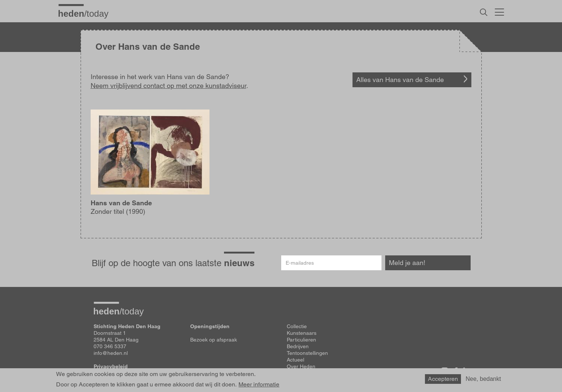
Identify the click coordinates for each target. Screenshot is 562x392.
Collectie (297, 326)
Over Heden (301, 366)
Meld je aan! (407, 263)
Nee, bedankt (483, 379)
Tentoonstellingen (307, 353)
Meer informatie (259, 385)
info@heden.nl (111, 353)
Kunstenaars (302, 333)
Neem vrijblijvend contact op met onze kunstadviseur (168, 86)
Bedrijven (298, 346)
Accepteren (443, 379)
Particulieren (301, 340)
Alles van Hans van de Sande (400, 80)
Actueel (295, 360)
